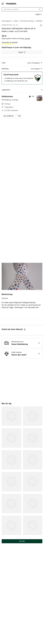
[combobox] (22, 9)
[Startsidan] (11, 4)
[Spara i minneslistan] (22, 52)
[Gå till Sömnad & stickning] (27, 21)
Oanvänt (5, 298)
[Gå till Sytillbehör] (40, 21)
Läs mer (27, 39)
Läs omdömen (9, 116)
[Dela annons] (41, 25)
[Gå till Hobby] (16, 21)
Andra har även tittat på (14, 329)
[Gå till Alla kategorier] (7, 21)
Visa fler (22, 541)
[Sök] (40, 9)
